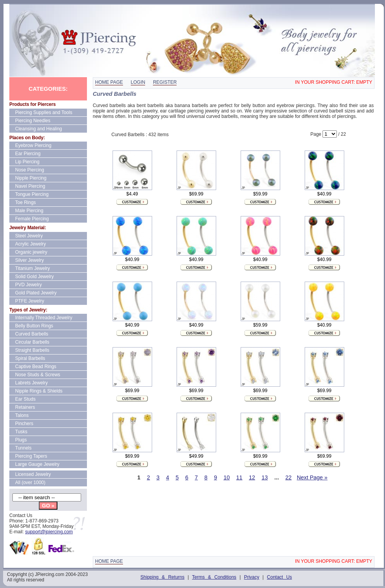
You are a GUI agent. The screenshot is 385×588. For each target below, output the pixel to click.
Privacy (252, 577)
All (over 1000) (30, 483)
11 (239, 477)
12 (252, 477)
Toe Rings (25, 202)
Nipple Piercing (31, 178)
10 (227, 477)
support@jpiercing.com (49, 532)
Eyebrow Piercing (33, 145)
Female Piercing (32, 219)
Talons (22, 415)
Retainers (25, 407)
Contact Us (279, 577)
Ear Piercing (28, 154)
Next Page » (312, 477)
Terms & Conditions (214, 577)
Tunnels (23, 448)
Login (138, 82)
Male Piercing (29, 211)
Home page (109, 82)
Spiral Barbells (30, 358)
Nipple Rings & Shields (39, 391)
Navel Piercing (30, 186)
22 (288, 477)
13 (265, 477)
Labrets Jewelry (31, 383)
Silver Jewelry (29, 260)
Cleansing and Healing (39, 129)
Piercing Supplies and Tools (44, 112)
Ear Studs (25, 399)
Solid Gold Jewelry (34, 277)
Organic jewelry (31, 252)
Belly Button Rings (34, 326)
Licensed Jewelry (33, 474)
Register (165, 82)
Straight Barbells (32, 350)
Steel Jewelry (29, 236)
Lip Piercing (27, 162)
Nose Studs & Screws (38, 375)
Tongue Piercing (32, 194)
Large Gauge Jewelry (37, 464)
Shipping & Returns (162, 577)
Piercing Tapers (31, 456)
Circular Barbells (32, 342)
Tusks (21, 432)
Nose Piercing (30, 170)
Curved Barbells (32, 334)
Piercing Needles (33, 121)
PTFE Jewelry (30, 301)
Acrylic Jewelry (30, 244)
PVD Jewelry (29, 285)
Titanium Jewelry (33, 268)
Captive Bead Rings (36, 367)
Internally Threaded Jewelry (44, 318)
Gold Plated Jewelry (36, 293)
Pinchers (24, 424)
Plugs (21, 440)
